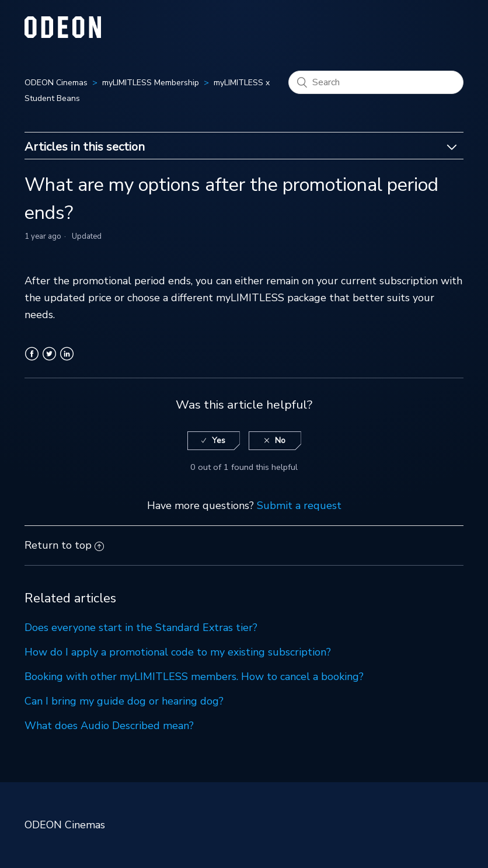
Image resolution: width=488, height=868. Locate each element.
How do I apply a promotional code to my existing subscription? (178, 652)
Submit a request (299, 506)
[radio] (214, 441)
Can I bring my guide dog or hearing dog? (124, 701)
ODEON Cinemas (56, 83)
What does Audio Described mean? (109, 726)
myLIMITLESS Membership (151, 83)
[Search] (376, 82)
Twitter (49, 361)
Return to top (64, 545)
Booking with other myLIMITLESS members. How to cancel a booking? (194, 677)
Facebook (32, 361)
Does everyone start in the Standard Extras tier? (141, 628)
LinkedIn (67, 361)
